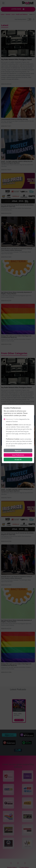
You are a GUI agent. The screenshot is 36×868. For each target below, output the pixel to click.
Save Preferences (18, 455)
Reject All (18, 450)
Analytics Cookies (12, 425)
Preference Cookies (13, 439)
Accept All (18, 459)
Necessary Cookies (12, 419)
